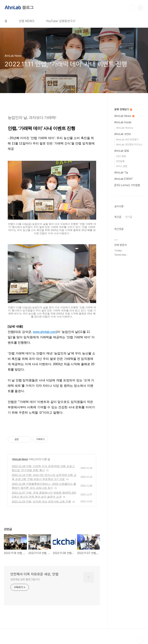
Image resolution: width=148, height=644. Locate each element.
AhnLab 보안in (123, 134)
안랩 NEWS (27, 21)
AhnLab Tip (121, 172)
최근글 (118, 217)
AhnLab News (20, 459)
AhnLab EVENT (124, 179)
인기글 (129, 217)
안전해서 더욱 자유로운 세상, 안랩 (34, 574)
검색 (131, 8)
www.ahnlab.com (45, 332)
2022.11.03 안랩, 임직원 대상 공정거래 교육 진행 (41, 502)
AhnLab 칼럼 (122, 151)
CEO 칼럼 (121, 156)
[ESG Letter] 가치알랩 (127, 185)
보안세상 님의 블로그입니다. (25, 579)
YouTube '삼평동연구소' (61, 21)
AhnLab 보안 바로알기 (127, 140)
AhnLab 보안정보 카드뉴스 (129, 145)
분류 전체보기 (123, 109)
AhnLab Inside (123, 122)
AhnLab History (125, 128)
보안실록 (120, 161)
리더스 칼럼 (122, 166)
